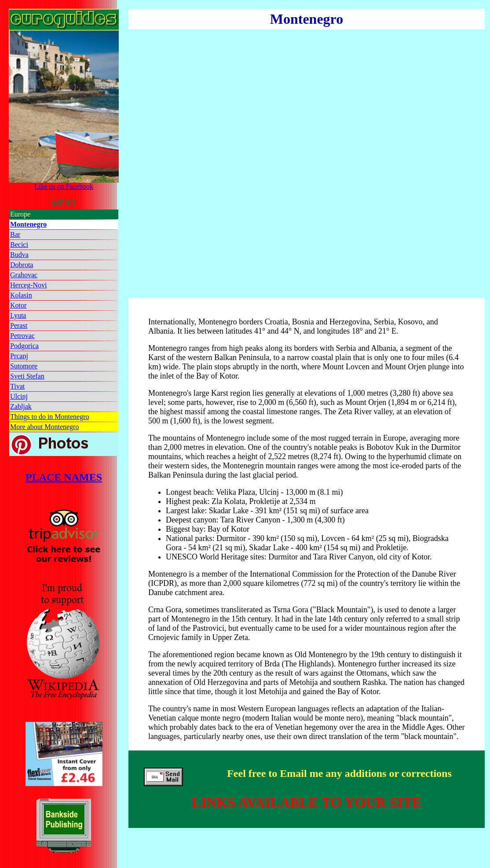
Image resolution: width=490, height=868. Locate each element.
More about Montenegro (44, 427)
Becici (19, 245)
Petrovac (22, 336)
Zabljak (21, 406)
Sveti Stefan (27, 376)
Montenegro (28, 224)
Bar (15, 234)
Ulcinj (19, 396)
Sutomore (24, 366)
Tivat (17, 386)
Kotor (18, 305)
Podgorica (24, 346)
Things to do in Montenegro (50, 417)
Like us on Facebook (64, 183)
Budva (19, 255)
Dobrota (22, 265)
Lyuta (18, 315)
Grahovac (24, 275)
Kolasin (21, 295)
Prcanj (19, 356)
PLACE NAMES (64, 477)
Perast (19, 325)
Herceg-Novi (29, 285)
